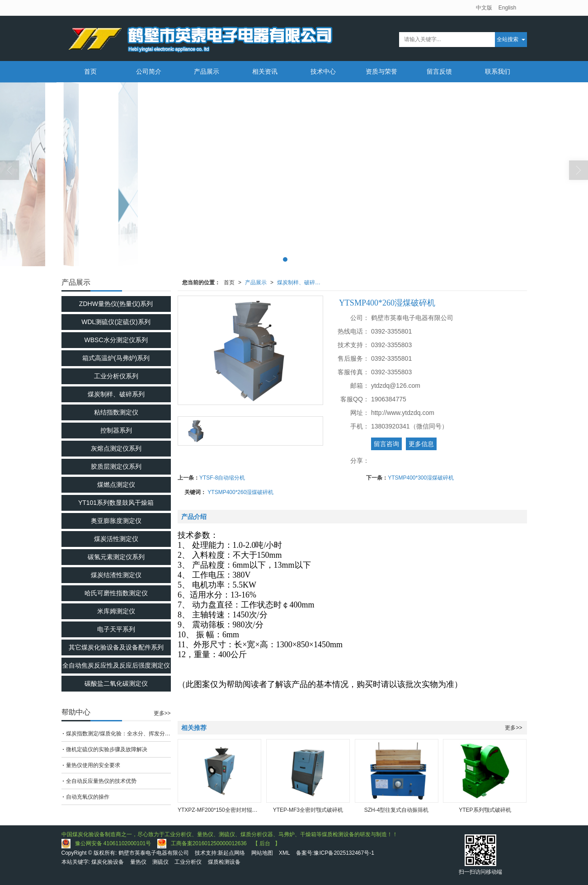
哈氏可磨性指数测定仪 (116, 593)
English (507, 8)
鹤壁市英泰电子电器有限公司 (154, 853)
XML (285, 853)
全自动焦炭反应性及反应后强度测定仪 (116, 665)
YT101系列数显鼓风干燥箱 (116, 503)
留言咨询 (386, 444)
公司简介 (149, 71)
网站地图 (262, 853)
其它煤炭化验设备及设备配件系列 (116, 647)
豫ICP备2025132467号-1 (344, 853)
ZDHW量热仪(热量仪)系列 (116, 304)
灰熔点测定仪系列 (116, 448)
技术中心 (323, 71)
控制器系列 (116, 430)
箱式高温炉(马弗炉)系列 (116, 358)
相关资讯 (265, 71)
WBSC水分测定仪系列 (116, 340)
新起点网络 (231, 853)
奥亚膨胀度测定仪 (116, 521)
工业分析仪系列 (116, 376)
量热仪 (138, 862)
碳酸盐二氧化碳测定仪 (116, 683)
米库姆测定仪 (116, 611)
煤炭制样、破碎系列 (301, 282)
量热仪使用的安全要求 (93, 765)
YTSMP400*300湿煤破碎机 (421, 478)
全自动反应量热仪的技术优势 (101, 781)
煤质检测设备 (224, 862)
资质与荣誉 (381, 71)
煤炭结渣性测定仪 (116, 575)
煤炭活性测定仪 (116, 539)
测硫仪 (160, 862)
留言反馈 (439, 71)
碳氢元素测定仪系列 (116, 557)
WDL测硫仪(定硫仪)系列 (116, 322)
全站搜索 (508, 39)
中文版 (484, 8)
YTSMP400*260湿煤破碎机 (240, 492)
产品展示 (207, 71)
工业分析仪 (188, 862)
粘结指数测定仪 (116, 412)
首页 (90, 71)
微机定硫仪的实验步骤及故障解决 (107, 749)
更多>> (513, 728)
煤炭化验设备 (108, 862)
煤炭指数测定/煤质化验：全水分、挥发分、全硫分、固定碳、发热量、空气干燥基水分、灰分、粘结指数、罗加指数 (118, 734)
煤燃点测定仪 (116, 485)
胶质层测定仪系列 (116, 466)
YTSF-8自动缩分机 (222, 478)
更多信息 (421, 444)
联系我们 (498, 71)
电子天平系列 (116, 629)
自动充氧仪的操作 (88, 797)
